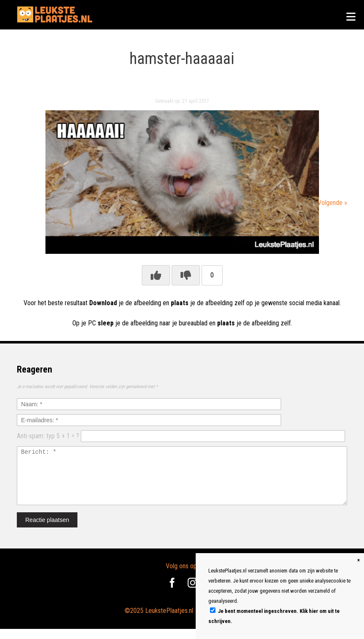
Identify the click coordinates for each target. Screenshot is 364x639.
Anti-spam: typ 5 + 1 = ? (48, 436)
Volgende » (332, 203)
